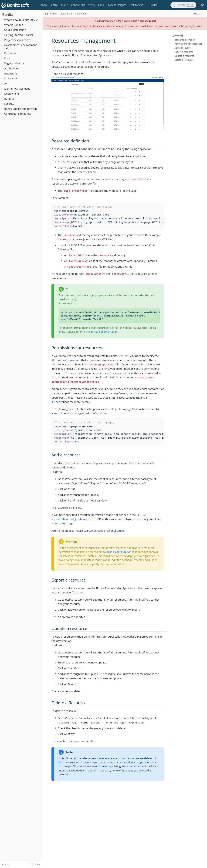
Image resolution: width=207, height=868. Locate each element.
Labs (101, 5)
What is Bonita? (14, 25)
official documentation (104, 332)
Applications (12, 68)
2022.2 (197, 13)
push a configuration (119, 552)
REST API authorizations (66, 360)
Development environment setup (20, 47)
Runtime (9, 99)
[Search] (183, 5)
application (117, 531)
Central (54, 5)
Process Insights (116, 5)
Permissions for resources (188, 44)
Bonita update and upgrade (21, 109)
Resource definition (185, 40)
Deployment (12, 94)
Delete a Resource (184, 60)
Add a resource (183, 48)
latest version (104, 26)
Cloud (65, 5)
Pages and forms (14, 63)
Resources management (74, 13)
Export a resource (184, 52)
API (6, 84)
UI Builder (152, 5)
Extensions (11, 74)
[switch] (202, 5)
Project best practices (17, 40)
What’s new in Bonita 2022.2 (21, 20)
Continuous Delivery (83, 5)
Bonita (43, 5)
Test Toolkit (136, 5)
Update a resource (184, 56)
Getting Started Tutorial (19, 35)
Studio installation (15, 30)
